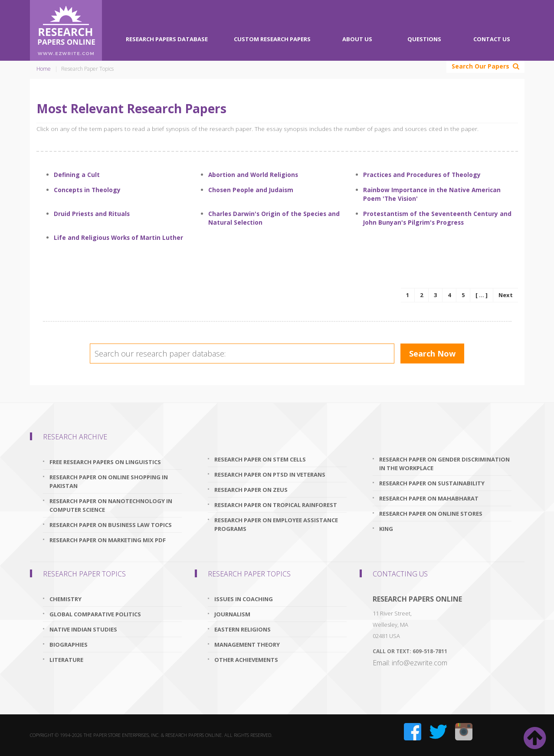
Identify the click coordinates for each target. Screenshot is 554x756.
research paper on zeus (251, 490)
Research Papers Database (167, 39)
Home (44, 69)
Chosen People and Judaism (251, 190)
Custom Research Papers (272, 39)
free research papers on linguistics (105, 462)
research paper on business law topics (111, 525)
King (386, 529)
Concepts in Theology (87, 190)
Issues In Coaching (244, 599)
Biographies (69, 645)
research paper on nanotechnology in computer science (111, 505)
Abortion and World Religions (253, 175)
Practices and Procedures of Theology (422, 175)
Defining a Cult (77, 175)
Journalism (232, 614)
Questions (424, 39)
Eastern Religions (243, 629)
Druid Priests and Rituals (92, 214)
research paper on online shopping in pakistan (109, 481)
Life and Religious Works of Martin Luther (118, 237)
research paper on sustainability (432, 483)
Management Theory (247, 645)
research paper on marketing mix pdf (108, 540)
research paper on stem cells (260, 459)
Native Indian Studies (83, 629)
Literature (66, 660)
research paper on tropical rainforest (276, 505)
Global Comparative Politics (95, 614)
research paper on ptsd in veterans (270, 475)
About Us (357, 39)
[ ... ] (482, 295)
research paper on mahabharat (429, 498)
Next (506, 295)
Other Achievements (246, 660)
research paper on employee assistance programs (276, 524)
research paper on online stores (431, 514)
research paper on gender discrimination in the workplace (444, 464)
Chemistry (66, 599)
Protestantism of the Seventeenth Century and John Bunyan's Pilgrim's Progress (437, 218)
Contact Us (492, 39)
